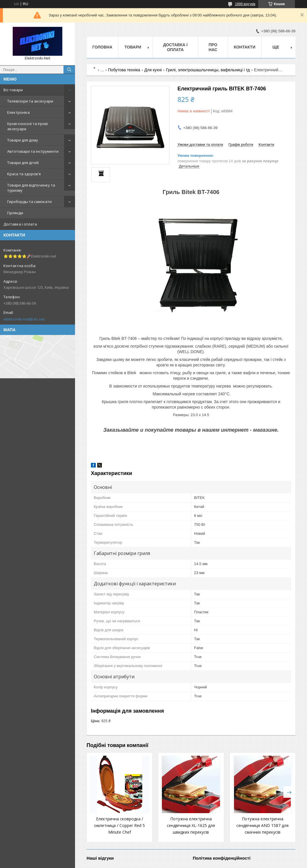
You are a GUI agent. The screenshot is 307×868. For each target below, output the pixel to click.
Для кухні (153, 70)
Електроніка (18, 112)
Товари (133, 47)
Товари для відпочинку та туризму (31, 188)
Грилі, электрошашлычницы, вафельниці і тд (208, 70)
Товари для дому (23, 140)
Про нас (213, 47)
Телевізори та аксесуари (30, 101)
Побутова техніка (124, 70)
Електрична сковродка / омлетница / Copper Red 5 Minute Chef (119, 825)
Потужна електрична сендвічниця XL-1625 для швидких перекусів (191, 825)
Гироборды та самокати (29, 202)
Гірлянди (15, 213)
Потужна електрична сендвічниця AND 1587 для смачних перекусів (262, 825)
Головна (102, 47)
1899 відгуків (245, 4)
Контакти (245, 47)
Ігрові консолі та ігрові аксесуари (28, 126)
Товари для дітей (23, 163)
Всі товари (13, 90)
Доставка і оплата (20, 224)
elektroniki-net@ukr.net (24, 319)
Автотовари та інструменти (33, 151)
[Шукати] (69, 70)
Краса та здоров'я (24, 174)
